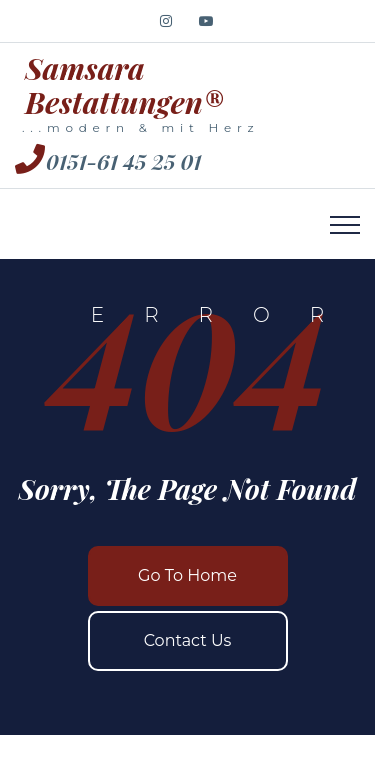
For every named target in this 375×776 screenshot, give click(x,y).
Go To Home (187, 575)
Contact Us (188, 640)
